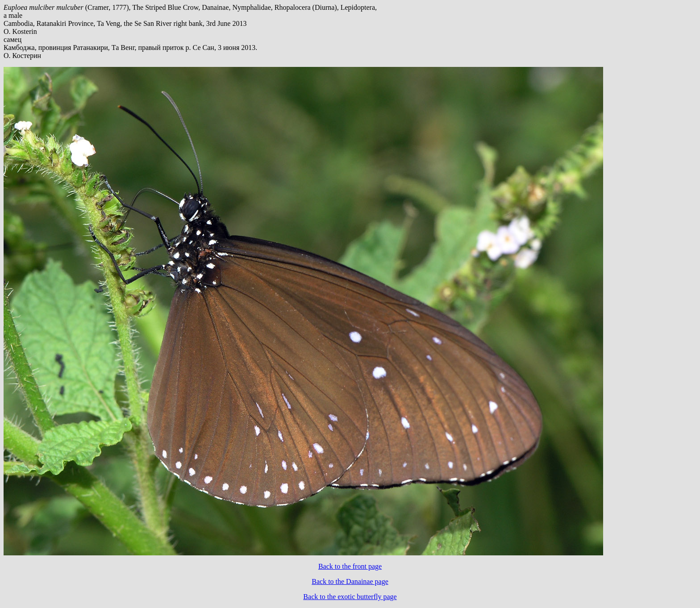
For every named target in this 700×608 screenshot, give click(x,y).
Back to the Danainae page (350, 581)
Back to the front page (350, 566)
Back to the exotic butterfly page (350, 597)
